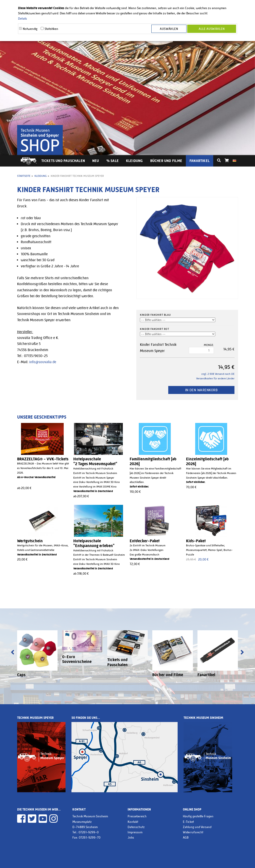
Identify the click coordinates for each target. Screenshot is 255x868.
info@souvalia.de (43, 362)
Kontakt (133, 822)
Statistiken (51, 29)
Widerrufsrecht (193, 832)
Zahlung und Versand (197, 827)
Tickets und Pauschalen (63, 161)
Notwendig (30, 29)
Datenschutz (136, 827)
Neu (96, 161)
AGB (186, 837)
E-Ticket (188, 822)
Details (22, 18)
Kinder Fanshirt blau (155, 315)
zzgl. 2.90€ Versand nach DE (218, 374)
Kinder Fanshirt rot (154, 329)
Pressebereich (137, 816)
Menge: (209, 345)
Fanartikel (200, 161)
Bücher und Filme (166, 161)
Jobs (131, 837)
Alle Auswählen (212, 29)
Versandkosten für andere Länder (215, 378)
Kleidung (134, 161)
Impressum (135, 832)
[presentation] (13, 653)
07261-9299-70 (90, 837)
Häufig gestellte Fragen (198, 816)
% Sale (113, 161)
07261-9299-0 (89, 832)
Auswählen (169, 29)
